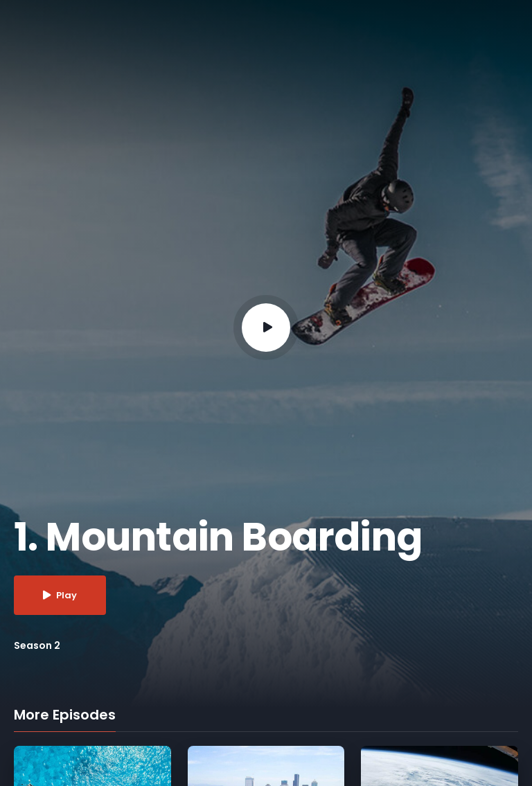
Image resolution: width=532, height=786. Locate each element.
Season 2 (37, 645)
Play (60, 595)
